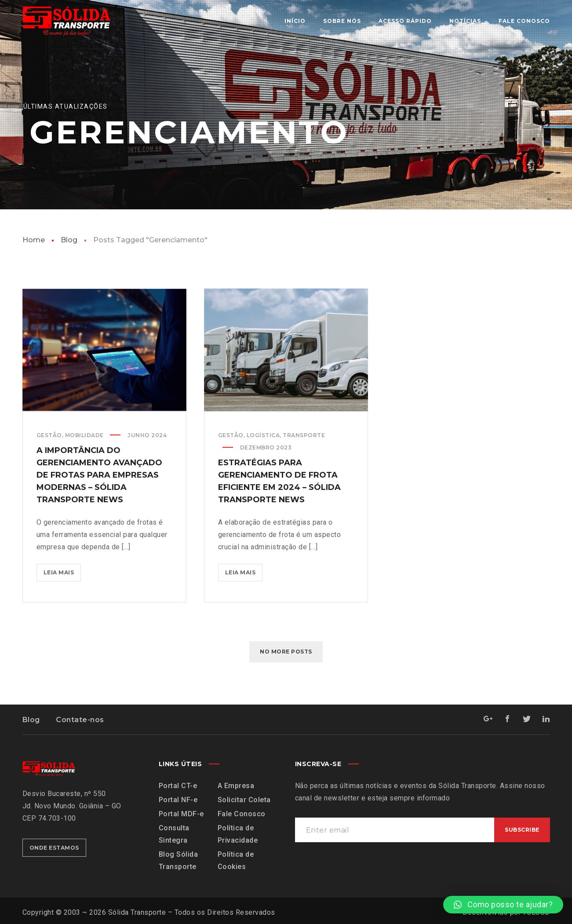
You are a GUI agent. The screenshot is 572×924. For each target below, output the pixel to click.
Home (34, 240)
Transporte (304, 435)
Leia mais (62, 570)
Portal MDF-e (181, 814)
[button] (503, 905)
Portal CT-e (178, 786)
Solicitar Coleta (244, 800)
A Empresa (236, 786)
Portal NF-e (178, 800)
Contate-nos (80, 720)
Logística (263, 435)
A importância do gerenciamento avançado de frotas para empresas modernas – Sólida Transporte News (99, 475)
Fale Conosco (242, 814)
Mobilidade (84, 435)
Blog (69, 240)
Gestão (49, 435)
